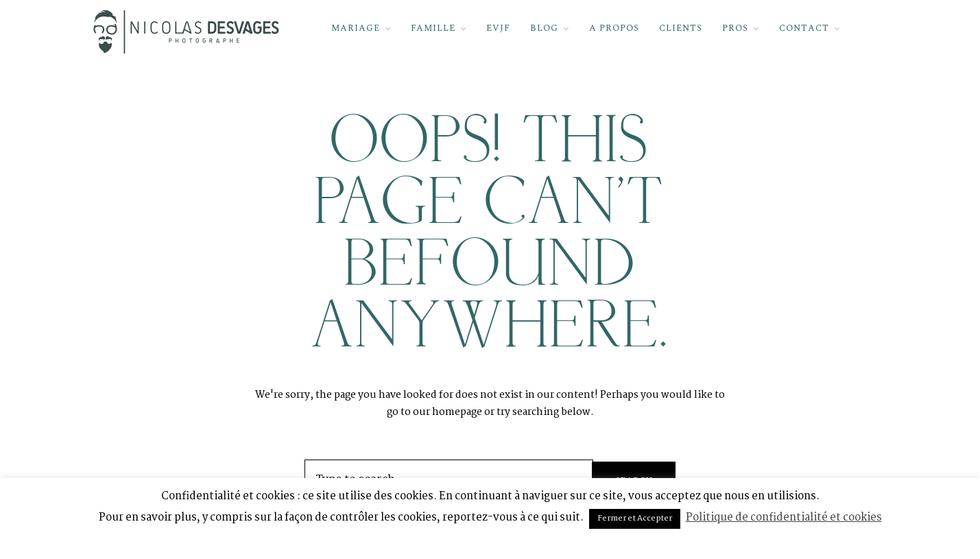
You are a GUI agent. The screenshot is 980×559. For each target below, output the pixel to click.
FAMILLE (433, 28)
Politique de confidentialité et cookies (784, 518)
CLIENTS (681, 28)
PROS (735, 28)
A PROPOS (614, 28)
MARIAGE (356, 28)
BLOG (544, 28)
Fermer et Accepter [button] (635, 519)
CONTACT (804, 28)
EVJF (498, 28)
